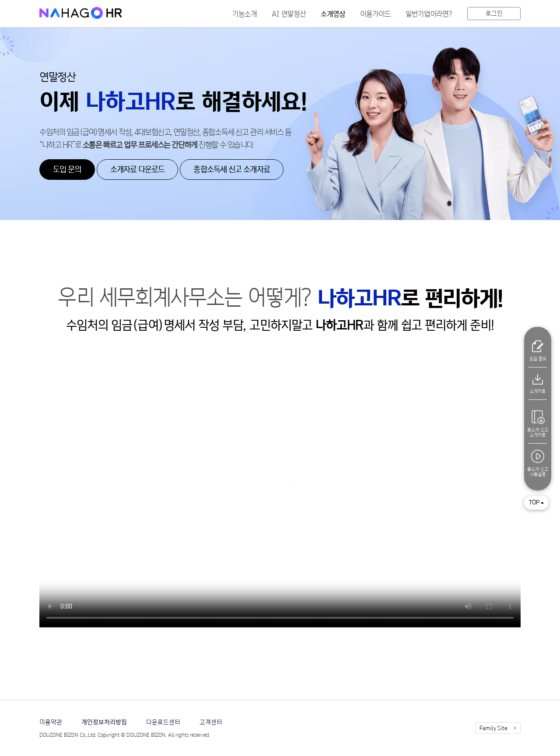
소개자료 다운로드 (138, 170)
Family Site (493, 728)
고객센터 (211, 723)
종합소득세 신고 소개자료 (231, 170)
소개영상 (333, 14)
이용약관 (51, 723)
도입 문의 (67, 170)
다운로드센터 (163, 723)
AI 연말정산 (289, 14)
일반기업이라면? (429, 14)
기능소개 (245, 14)
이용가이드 (375, 14)
